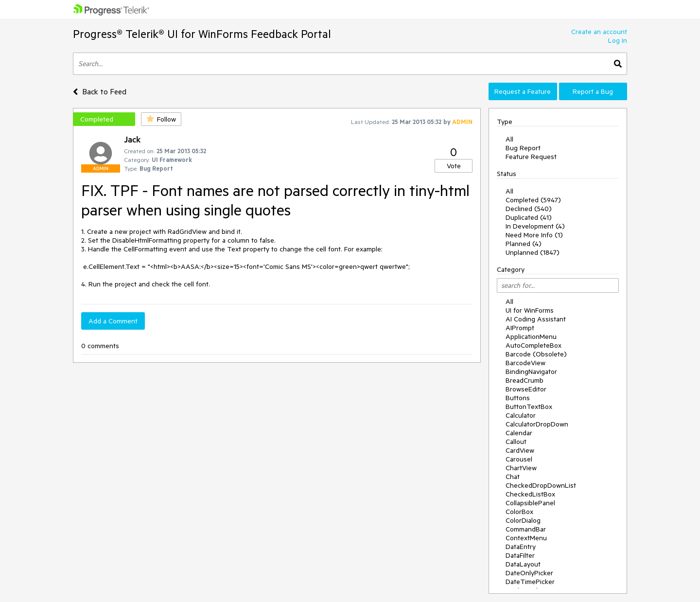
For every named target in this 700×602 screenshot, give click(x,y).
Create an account (599, 32)
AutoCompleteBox (534, 345)
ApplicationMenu (531, 336)
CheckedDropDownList (541, 485)
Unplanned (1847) (533, 252)
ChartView (521, 468)
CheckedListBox (530, 494)
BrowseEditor (526, 389)
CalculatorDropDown (537, 424)
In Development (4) (535, 226)
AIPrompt (520, 328)
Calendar (519, 433)
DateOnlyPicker (529, 573)
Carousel (519, 459)
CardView (520, 450)
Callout (516, 442)
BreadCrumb (525, 380)
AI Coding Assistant (536, 319)
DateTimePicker (530, 582)
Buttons (518, 398)
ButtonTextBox (529, 407)
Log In (618, 40)
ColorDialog (523, 520)
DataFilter (520, 555)
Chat (513, 477)
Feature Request (531, 157)
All (509, 139)
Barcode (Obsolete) (536, 354)
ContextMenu (526, 538)
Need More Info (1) (534, 235)
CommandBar (526, 529)
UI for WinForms (530, 310)
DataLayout (523, 564)
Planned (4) (524, 244)
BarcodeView (525, 363)
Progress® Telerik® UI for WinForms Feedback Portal (202, 34)
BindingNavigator (531, 372)
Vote (454, 166)
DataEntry (521, 547)
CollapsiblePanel (530, 503)
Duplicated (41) (529, 217)
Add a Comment (113, 321)
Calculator (521, 415)
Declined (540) (529, 209)
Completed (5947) (533, 200)
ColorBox (519, 512)
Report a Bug (593, 91)
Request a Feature (523, 91)
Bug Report (523, 148)
